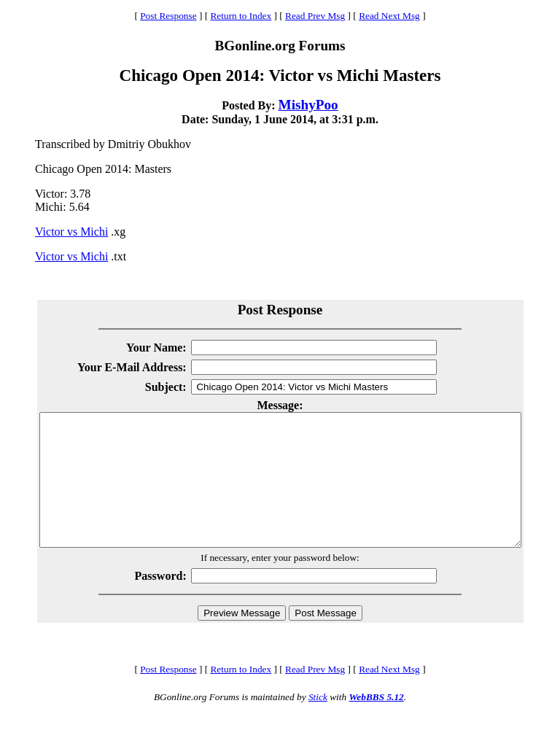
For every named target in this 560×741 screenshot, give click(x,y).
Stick (318, 723)
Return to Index (241, 16)
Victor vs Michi (71, 232)
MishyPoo (308, 105)
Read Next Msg (389, 16)
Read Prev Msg (315, 16)
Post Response (168, 16)
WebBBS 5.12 (376, 723)
